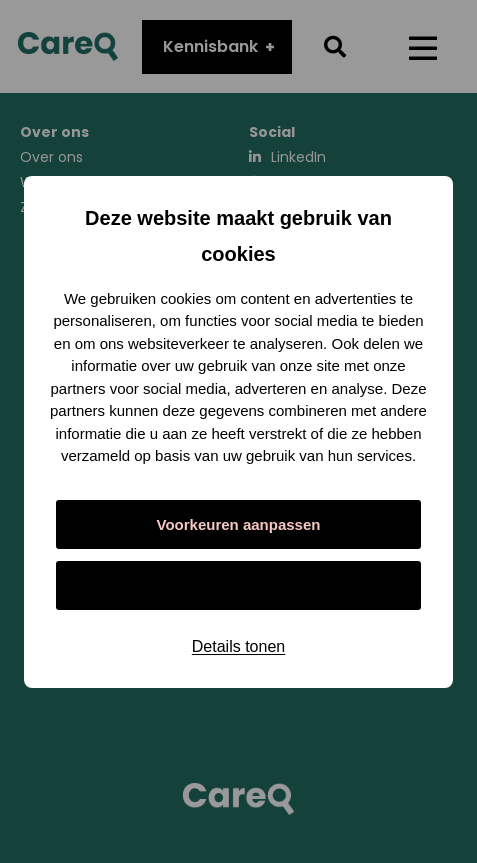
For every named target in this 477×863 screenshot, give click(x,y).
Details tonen (238, 646)
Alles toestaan (239, 585)
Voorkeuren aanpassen (239, 524)
